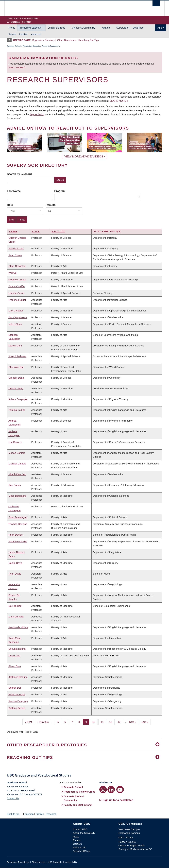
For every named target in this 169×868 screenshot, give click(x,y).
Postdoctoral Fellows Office (80, 792)
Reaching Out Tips (89, 40)
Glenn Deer (15, 666)
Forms (12, 34)
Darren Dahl (15, 346)
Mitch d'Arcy (15, 324)
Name (13, 231)
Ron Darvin (15, 485)
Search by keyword (19, 174)
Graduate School (14, 46)
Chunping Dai (16, 367)
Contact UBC (80, 829)
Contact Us (13, 798)
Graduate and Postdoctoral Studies (84, 776)
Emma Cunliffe (17, 286)
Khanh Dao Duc (17, 474)
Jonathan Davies (18, 541)
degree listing (37, 114)
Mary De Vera (16, 617)
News (76, 837)
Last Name (14, 191)
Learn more (118, 101)
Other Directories (67, 40)
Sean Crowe (15, 255)
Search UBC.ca (81, 851)
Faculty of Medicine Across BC (135, 849)
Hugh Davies (16, 535)
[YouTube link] (120, 790)
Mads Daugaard (17, 496)
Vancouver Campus (129, 829)
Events (77, 840)
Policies (23, 34)
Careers (77, 844)
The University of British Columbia (15, 8)
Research (51, 814)
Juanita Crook (16, 248)
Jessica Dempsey (18, 701)
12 (112, 722)
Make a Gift (79, 847)
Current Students (56, 28)
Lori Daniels (15, 442)
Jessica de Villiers (18, 627)
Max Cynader (16, 311)
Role (10, 205)
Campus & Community (84, 28)
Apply (161, 28)
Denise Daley (16, 388)
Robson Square (127, 842)
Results (51, 205)
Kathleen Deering (18, 677)
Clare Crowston (17, 266)
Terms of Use (38, 862)
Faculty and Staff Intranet (78, 805)
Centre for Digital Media (132, 845)
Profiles (40, 814)
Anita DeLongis (17, 694)
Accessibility (71, 862)
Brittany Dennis (17, 708)
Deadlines (138, 28)
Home (12, 28)
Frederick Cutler (17, 300)
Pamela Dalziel (17, 410)
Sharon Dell (15, 688)
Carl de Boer (15, 606)
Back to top (15, 814)
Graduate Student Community (74, 798)
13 (120, 722)
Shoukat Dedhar (17, 649)
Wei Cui (13, 273)
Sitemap (29, 814)
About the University (84, 833)
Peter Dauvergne (18, 517)
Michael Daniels (17, 464)
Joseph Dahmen (17, 356)
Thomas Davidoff (18, 524)
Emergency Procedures (18, 862)
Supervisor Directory (44, 40)
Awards (106, 28)
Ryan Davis (15, 574)
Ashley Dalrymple (18, 399)
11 (103, 722)
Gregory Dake (16, 378)
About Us (36, 34)
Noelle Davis (15, 563)
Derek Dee (14, 655)
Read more (16, 67)
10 (95, 722)
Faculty (58, 231)
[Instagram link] (103, 790)
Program (60, 191)
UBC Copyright (55, 862)
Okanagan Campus (129, 833)
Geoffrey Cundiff (17, 280)
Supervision (123, 28)
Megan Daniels (17, 453)
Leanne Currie (16, 293)
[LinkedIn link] (111, 790)
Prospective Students (30, 28)
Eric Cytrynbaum (18, 317)
